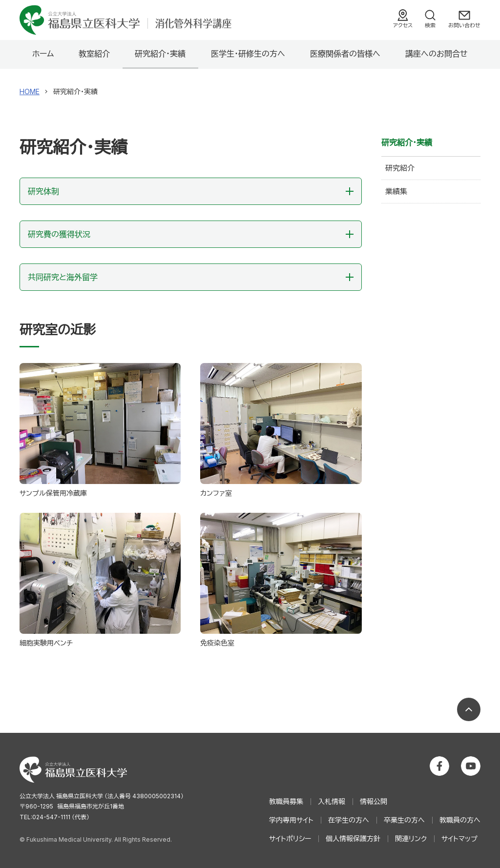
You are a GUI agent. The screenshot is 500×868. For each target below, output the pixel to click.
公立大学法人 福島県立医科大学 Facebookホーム (439, 766)
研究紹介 (400, 168)
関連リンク (411, 838)
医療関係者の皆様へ (345, 54)
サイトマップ (459, 838)
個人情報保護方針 (353, 838)
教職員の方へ (460, 820)
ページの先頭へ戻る (469, 709)
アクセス (403, 25)
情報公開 (374, 801)
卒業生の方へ (404, 820)
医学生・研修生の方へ (248, 54)
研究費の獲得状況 (59, 234)
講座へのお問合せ (437, 54)
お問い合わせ (464, 25)
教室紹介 (94, 54)
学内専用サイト (291, 820)
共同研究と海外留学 (63, 277)
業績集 (396, 192)
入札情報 (332, 801)
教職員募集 (286, 801)
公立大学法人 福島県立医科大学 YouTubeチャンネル (471, 766)
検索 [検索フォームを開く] (430, 25)
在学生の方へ (349, 820)
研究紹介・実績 (160, 54)
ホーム (43, 54)
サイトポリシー (290, 838)
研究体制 (43, 191)
